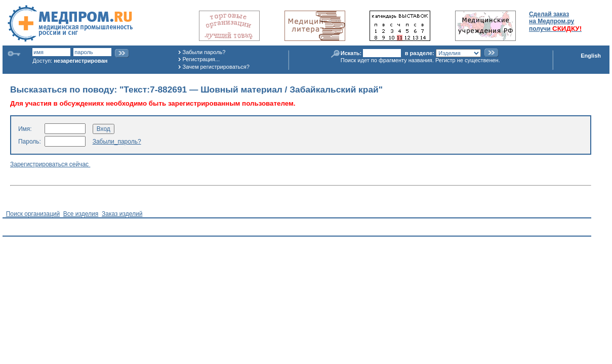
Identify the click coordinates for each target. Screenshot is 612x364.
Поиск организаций (33, 214)
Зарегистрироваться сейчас (50, 164)
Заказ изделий (122, 214)
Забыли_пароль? (117, 142)
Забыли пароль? (204, 52)
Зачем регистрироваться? (216, 67)
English (591, 56)
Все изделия (81, 214)
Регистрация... (201, 59)
